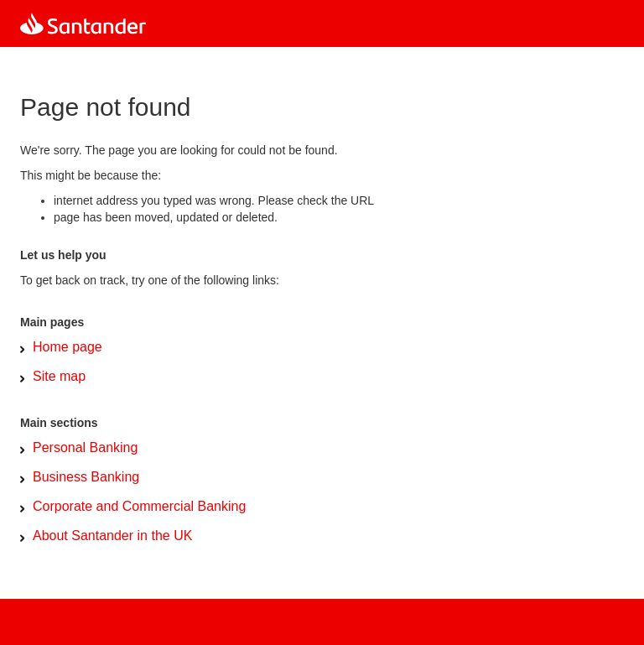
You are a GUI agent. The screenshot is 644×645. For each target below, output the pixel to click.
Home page (68, 347)
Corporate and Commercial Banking (139, 506)
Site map (59, 376)
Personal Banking (85, 447)
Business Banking (86, 477)
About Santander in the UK (112, 536)
